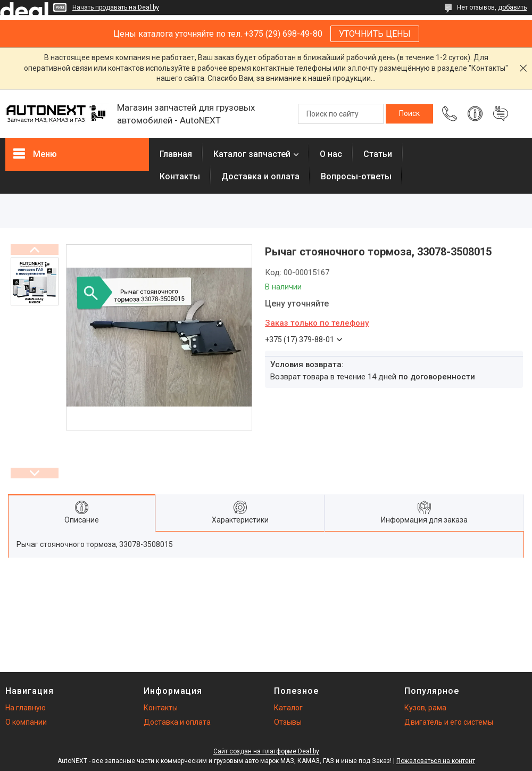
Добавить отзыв (501, 114)
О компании (26, 722)
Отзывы (288, 722)
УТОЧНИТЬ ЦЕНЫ (375, 34)
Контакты (180, 176)
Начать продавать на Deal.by (116, 7)
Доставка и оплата (260, 176)
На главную (26, 708)
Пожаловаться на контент (436, 761)
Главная (176, 154)
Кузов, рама (425, 708)
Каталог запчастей (252, 154)
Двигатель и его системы (449, 722)
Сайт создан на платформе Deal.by (266, 751)
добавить (512, 7)
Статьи (378, 154)
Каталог (288, 708)
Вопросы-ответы (356, 176)
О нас (331, 154)
